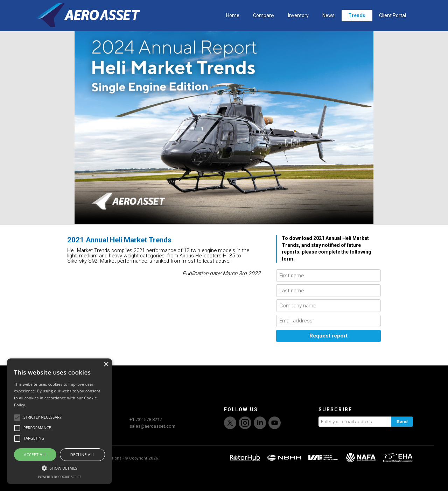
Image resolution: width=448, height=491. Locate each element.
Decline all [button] (83, 454)
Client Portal (393, 23)
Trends (357, 23)
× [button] (106, 365)
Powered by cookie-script (60, 477)
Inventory (298, 23)
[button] (59, 467)
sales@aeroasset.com (152, 447)
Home (233, 23)
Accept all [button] (35, 454)
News (328, 23)
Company (264, 23)
